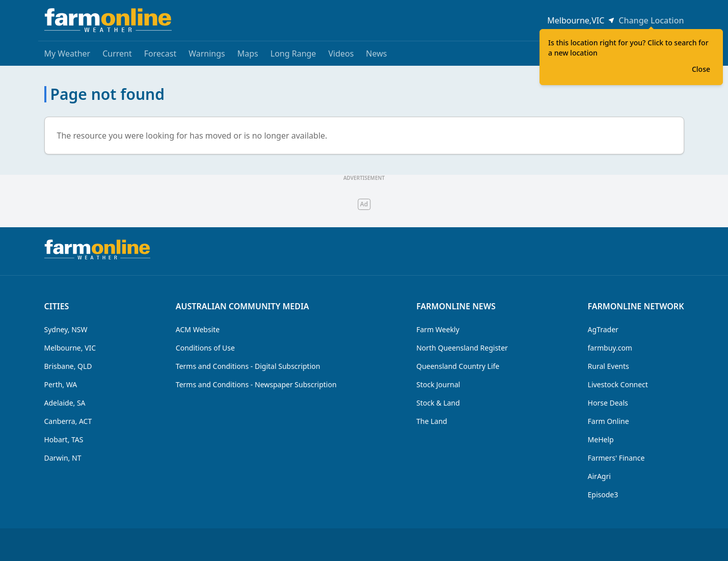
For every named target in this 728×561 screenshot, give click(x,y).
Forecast (160, 54)
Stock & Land (438, 403)
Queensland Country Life (458, 366)
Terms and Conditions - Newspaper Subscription (256, 384)
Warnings (207, 54)
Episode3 (603, 495)
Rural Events (609, 366)
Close (701, 69)
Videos (341, 54)
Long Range (293, 54)
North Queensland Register (462, 348)
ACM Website (198, 329)
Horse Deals (608, 403)
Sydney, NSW (66, 329)
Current (117, 54)
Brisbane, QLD (68, 366)
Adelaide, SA (65, 403)
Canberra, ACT (68, 421)
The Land (432, 421)
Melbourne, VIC (70, 348)
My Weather (68, 54)
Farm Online (609, 421)
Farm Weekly (438, 329)
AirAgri (599, 476)
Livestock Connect (618, 384)
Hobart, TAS (64, 439)
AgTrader (603, 329)
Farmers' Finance (616, 458)
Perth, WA (61, 384)
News (376, 54)
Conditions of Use (205, 348)
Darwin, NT (63, 458)
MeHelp (601, 439)
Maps (248, 54)
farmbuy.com (610, 348)
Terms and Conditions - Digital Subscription (248, 366)
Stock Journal (438, 384)
